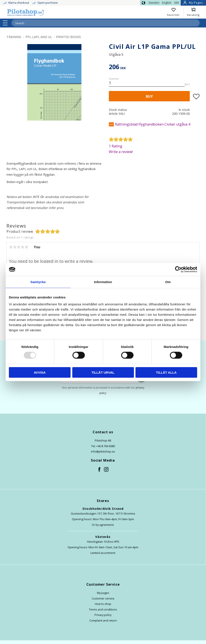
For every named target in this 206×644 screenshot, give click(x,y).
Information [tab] (103, 282)
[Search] (196, 23)
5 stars (26, 247)
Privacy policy (103, 615)
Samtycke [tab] (38, 282)
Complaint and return (103, 620)
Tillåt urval (103, 372)
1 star (11, 247)
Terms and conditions (103, 609)
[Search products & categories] (100, 23)
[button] (7, 23)
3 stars (19, 247)
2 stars (15, 247)
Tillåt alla (166, 372)
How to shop (103, 604)
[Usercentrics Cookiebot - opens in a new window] (178, 269)
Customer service (103, 598)
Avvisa (40, 372)
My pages (103, 593)
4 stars (23, 247)
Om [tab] (168, 282)
